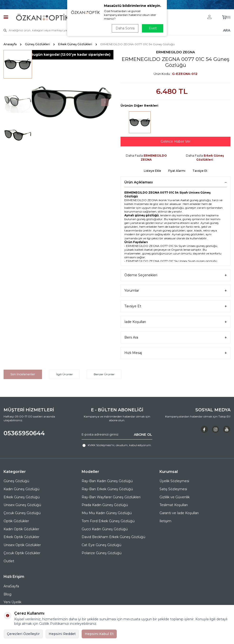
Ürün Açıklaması (175, 182)
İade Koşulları (175, 322)
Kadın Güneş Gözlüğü (21, 489)
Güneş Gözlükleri (37, 44)
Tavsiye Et (200, 171)
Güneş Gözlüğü (16, 481)
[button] (105, 102)
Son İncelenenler (23, 374)
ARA (227, 30)
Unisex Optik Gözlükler (22, 545)
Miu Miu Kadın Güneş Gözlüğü (107, 513)
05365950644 (24, 433)
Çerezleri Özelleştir (23, 634)
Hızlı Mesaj (175, 353)
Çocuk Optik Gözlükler (22, 553)
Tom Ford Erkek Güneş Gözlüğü (108, 521)
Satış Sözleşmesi (173, 489)
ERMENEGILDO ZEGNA (175, 52)
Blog (7, 594)
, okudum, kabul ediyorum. (117, 445)
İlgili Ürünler (64, 374)
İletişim (165, 521)
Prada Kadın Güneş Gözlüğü (105, 505)
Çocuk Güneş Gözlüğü (22, 513)
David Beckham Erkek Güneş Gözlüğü (113, 537)
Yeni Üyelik (12, 602)
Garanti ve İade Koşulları (179, 513)
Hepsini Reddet (62, 634)
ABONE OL (143, 434)
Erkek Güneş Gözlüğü (22, 497)
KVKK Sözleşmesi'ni (101, 445)
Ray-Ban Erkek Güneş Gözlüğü (107, 489)
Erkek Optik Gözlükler (21, 537)
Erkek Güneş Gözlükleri (75, 44)
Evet (153, 28)
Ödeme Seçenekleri (175, 275)
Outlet (9, 561)
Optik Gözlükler (16, 521)
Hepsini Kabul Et (99, 634)
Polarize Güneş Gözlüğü (102, 553)
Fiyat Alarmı (177, 171)
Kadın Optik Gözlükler (21, 529)
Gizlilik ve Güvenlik (175, 497)
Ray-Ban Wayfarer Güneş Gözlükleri (111, 497)
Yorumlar (175, 291)
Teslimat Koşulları (174, 505)
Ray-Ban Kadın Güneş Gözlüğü (107, 481)
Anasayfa (10, 44)
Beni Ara (175, 338)
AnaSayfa (11, 586)
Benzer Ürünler (104, 374)
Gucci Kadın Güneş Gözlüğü (105, 529)
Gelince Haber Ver (176, 141)
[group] (70, 102)
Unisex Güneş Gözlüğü (22, 505)
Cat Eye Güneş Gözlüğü (101, 545)
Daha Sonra (125, 28)
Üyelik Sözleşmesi (174, 481)
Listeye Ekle (152, 171)
